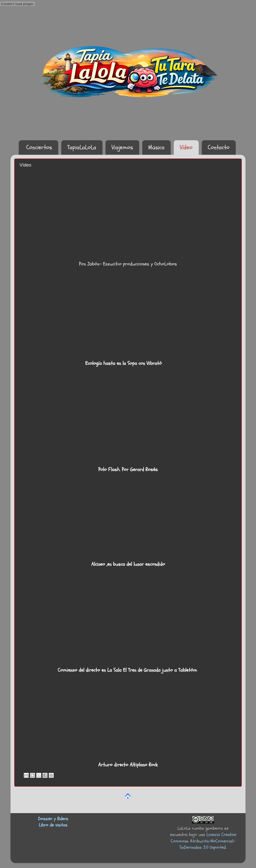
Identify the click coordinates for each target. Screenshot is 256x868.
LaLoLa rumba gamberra (200, 828)
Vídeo (186, 147)
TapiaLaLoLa (82, 147)
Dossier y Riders (53, 819)
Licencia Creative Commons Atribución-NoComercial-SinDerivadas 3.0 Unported (203, 841)
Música (156, 147)
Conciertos (39, 147)
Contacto (219, 147)
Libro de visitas (53, 825)
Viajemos (122, 147)
